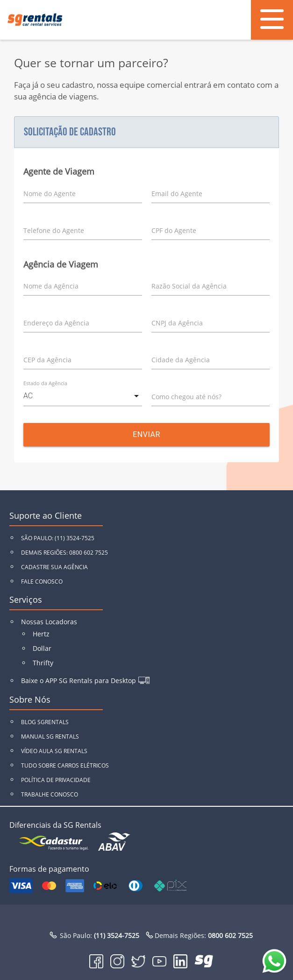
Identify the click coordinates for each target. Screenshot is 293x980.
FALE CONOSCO (42, 582)
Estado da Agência (45, 383)
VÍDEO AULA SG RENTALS (54, 751)
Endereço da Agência (56, 323)
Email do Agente (177, 194)
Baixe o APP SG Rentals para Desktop (79, 680)
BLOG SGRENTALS (45, 722)
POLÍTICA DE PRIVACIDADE (56, 780)
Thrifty (43, 663)
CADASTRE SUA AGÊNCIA (54, 567)
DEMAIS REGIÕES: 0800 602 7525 (64, 553)
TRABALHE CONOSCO (50, 794)
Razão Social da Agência (189, 286)
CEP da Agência (47, 360)
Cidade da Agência (181, 360)
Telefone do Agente (54, 230)
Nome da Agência (51, 286)
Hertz (41, 634)
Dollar (42, 648)
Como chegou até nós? (186, 397)
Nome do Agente (50, 194)
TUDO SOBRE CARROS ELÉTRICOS (65, 765)
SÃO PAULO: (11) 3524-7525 (58, 538)
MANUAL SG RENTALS (50, 737)
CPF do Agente (174, 230)
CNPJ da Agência (177, 323)
